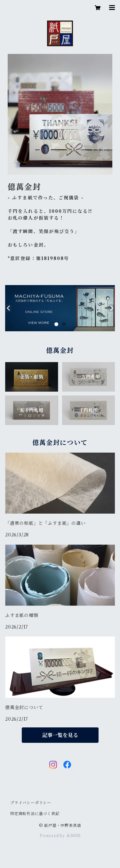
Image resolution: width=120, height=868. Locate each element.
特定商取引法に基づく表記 (35, 814)
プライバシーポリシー (31, 803)
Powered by (60, 836)
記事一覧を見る (60, 735)
